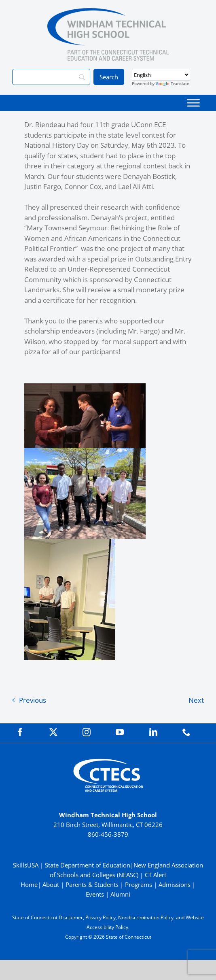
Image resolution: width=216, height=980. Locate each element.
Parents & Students (92, 884)
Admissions (175, 884)
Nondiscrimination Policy (146, 917)
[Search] (51, 77)
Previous (33, 700)
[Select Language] (161, 75)
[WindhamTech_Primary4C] (108, 12)
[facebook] (20, 732)
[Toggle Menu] (193, 103)
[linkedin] (153, 732)
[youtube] (120, 732)
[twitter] (53, 732)
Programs (139, 884)
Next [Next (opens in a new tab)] (196, 700)
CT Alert (156, 875)
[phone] (186, 732)
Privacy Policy (101, 917)
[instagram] (87, 732)
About (51, 884)
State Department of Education (88, 865)
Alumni (120, 894)
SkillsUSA (26, 865)
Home (29, 884)
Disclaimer (71, 917)
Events (95, 894)
